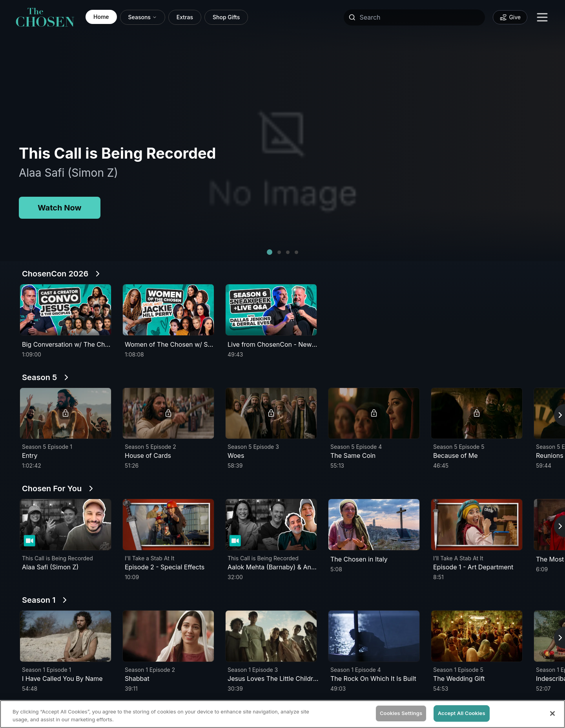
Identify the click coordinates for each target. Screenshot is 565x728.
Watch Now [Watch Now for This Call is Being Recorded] (60, 208)
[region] (282, 714)
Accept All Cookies (462, 713)
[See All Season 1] (65, 600)
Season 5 (39, 377)
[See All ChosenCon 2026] (98, 274)
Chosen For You (52, 488)
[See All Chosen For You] (91, 488)
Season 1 (39, 600)
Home (101, 17)
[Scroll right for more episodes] (560, 415)
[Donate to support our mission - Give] (510, 17)
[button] (270, 252)
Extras (185, 17)
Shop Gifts (226, 17)
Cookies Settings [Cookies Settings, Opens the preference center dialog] (401, 713)
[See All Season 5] (66, 377)
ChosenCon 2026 (55, 274)
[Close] (552, 713)
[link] (45, 17)
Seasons (143, 17)
